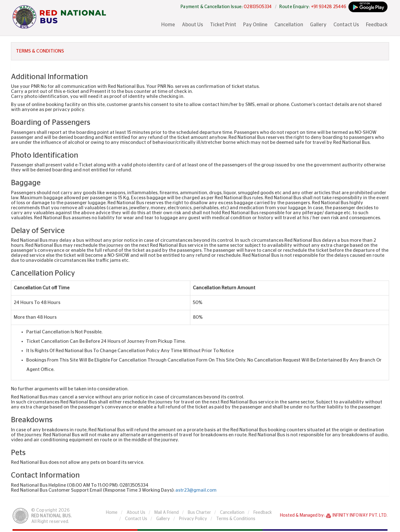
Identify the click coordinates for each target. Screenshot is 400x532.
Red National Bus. (51, 516)
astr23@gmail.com (196, 490)
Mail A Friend (167, 513)
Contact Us (346, 25)
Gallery (318, 25)
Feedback (377, 25)
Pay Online (255, 25)
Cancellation (289, 25)
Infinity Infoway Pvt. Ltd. (360, 515)
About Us (192, 25)
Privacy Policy (193, 519)
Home (168, 25)
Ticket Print (223, 25)
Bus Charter (199, 513)
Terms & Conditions (236, 519)
